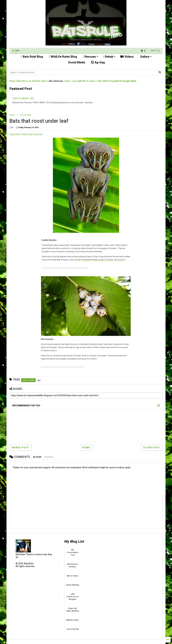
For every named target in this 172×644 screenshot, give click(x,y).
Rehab (109, 57)
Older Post (152, 448)
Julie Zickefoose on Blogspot (73, 597)
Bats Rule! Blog (32, 57)
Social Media (76, 62)
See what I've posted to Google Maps (117, 81)
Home (12, 115)
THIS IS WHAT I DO (23, 98)
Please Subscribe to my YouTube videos (28, 81)
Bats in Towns (72, 576)
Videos (127, 57)
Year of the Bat (72, 629)
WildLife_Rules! (73, 620)
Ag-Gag (98, 62)
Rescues (90, 57)
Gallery (146, 57)
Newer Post (20, 448)
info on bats (26, 115)
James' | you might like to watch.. (80, 81)
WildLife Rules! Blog (63, 57)
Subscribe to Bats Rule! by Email (26, 134)
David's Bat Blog (73, 585)
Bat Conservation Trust (72, 552)
